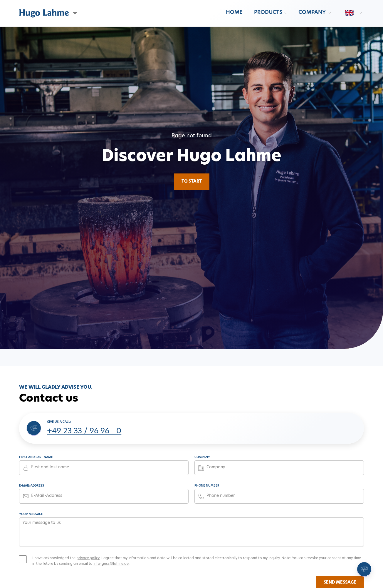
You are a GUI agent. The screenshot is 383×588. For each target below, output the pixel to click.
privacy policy (88, 558)
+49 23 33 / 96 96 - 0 (84, 432)
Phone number (207, 486)
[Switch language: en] (349, 13)
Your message (31, 514)
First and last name (36, 457)
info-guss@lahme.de (111, 564)
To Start (192, 182)
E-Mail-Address (32, 486)
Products (268, 12)
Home (234, 12)
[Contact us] (364, 569)
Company (312, 12)
